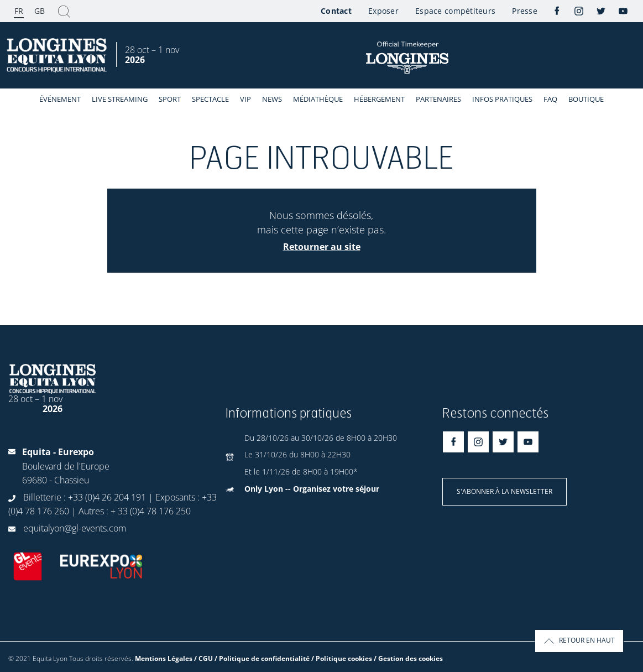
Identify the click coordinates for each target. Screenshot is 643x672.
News (272, 99)
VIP (245, 99)
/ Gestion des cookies (408, 658)
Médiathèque (318, 99)
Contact (336, 11)
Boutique (586, 99)
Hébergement (379, 99)
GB (40, 11)
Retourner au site (322, 247)
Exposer (383, 11)
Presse (525, 11)
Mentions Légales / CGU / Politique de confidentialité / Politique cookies (253, 658)
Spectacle (210, 99)
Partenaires (438, 99)
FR (19, 11)
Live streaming (120, 99)
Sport (170, 99)
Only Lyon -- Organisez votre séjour (312, 489)
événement (60, 99)
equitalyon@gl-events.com (75, 528)
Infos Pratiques (502, 99)
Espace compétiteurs (455, 11)
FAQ (550, 99)
